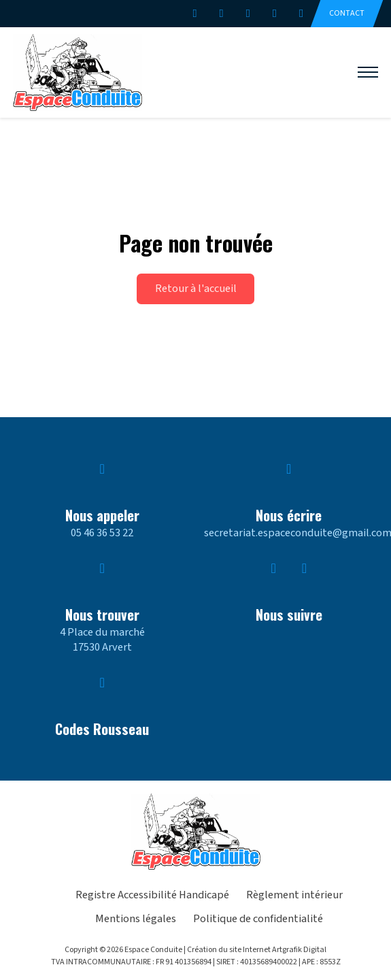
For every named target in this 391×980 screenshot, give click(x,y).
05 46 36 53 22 (102, 533)
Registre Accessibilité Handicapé (152, 895)
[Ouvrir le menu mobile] (368, 72)
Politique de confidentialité (258, 919)
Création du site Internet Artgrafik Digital (257, 950)
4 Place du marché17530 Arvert (102, 640)
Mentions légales (136, 919)
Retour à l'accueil (196, 289)
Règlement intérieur (294, 895)
